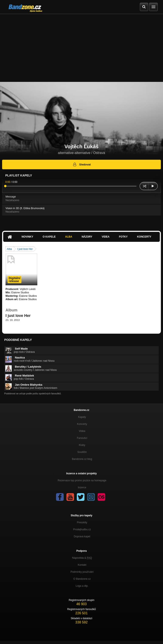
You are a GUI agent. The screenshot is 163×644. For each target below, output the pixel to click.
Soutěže (82, 452)
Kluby (82, 445)
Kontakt (82, 565)
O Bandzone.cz (82, 579)
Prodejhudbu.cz (82, 529)
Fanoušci (82, 438)
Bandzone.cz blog (82, 459)
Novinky (27, 237)
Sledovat (82, 164)
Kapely (82, 417)
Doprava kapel (82, 536)
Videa (106, 237)
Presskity (82, 522)
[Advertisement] (81, 46)
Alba (69, 237)
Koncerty (144, 237)
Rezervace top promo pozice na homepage (82, 480)
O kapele (49, 237)
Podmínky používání (82, 572)
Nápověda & (82, 558)
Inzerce (82, 487)
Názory (87, 237)
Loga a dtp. (82, 586)
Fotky (123, 237)
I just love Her (25, 249)
